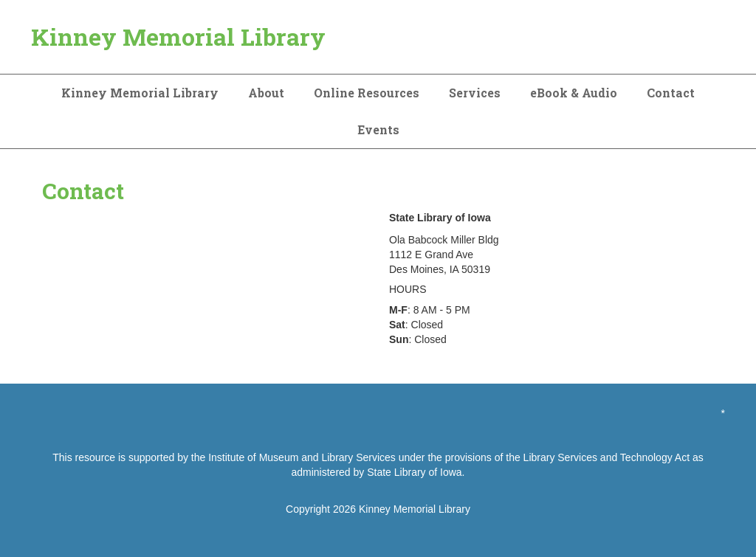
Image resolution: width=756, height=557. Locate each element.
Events (378, 129)
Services (475, 93)
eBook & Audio (574, 93)
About (266, 93)
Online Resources (367, 93)
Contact (671, 93)
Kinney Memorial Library (178, 37)
